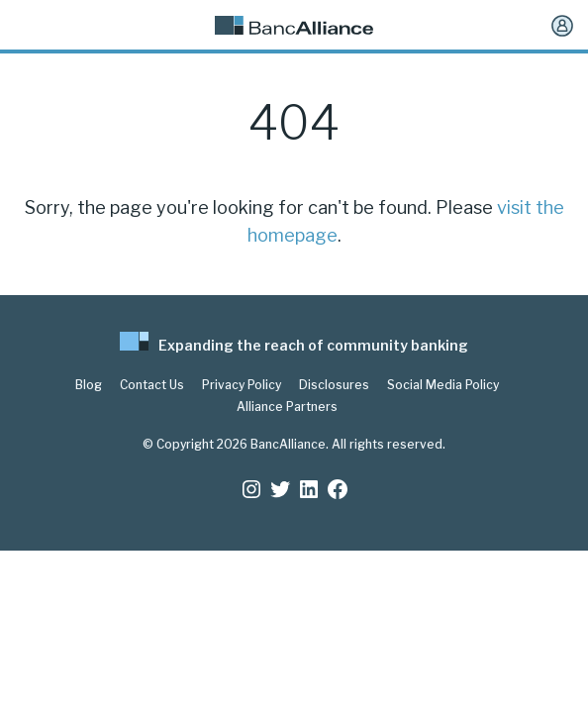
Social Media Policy (443, 385)
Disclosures (334, 385)
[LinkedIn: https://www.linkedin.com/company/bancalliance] (309, 489)
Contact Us (152, 385)
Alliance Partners (287, 407)
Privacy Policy (242, 385)
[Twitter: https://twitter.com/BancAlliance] (280, 489)
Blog (89, 385)
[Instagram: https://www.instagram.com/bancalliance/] (251, 489)
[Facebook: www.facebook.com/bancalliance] (338, 489)
